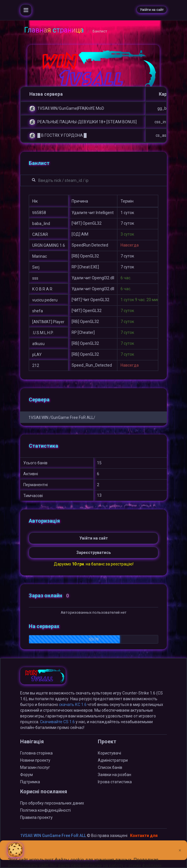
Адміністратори (113, 760)
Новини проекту (35, 760)
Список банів (110, 767)
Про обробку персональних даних (52, 803)
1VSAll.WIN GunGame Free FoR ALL (53, 836)
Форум (26, 775)
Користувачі (109, 753)
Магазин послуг (35, 767)
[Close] (180, 846)
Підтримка (30, 782)
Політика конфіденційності (45, 810)
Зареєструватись (93, 553)
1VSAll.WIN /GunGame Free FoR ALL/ (62, 417)
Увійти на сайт (152, 10)
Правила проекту (36, 817)
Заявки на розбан (115, 775)
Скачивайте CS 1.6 (57, 722)
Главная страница (54, 30)
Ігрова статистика (115, 782)
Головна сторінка (36, 753)
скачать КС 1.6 (73, 705)
